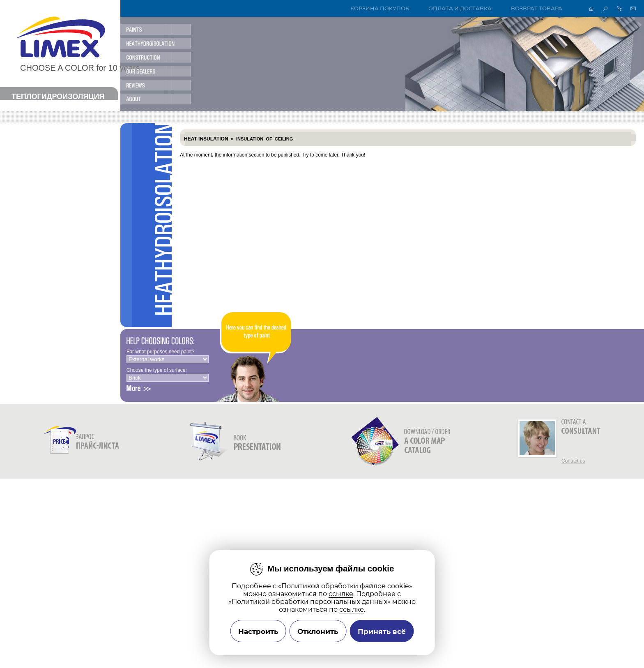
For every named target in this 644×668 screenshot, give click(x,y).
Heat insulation (206, 139)
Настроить (258, 631)
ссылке (341, 594)
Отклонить (318, 631)
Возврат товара (537, 8)
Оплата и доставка (460, 8)
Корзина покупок (380, 8)
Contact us (573, 461)
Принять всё (382, 631)
